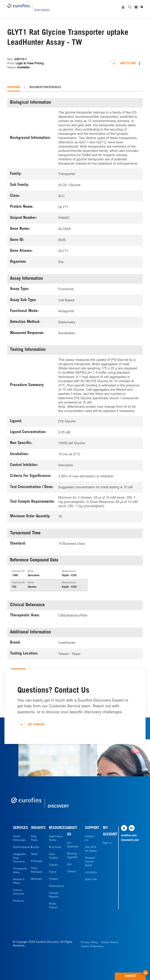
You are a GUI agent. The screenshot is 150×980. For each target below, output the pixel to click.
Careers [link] (72, 872)
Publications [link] (56, 886)
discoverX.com (129, 840)
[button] (146, 971)
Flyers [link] (53, 872)
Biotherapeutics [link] (23, 847)
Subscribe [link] (91, 880)
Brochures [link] (55, 847)
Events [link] (35, 847)
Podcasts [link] (37, 861)
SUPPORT (92, 828)
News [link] (34, 854)
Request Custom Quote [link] (90, 862)
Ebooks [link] (53, 865)
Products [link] (18, 901)
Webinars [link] (37, 879)
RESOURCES (58, 828)
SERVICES (20, 828)
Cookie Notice (110, 943)
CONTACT (135, 975)
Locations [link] (91, 873)
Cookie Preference (92, 947)
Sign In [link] (107, 843)
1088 (15, 576)
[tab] (14, 87)
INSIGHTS (38, 828)
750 (14, 587)
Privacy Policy (89, 943)
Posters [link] (53, 879)
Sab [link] (69, 865)
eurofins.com (129, 836)
